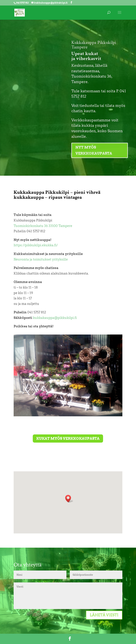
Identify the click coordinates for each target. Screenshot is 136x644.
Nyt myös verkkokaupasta (94, 161)
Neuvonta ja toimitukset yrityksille (41, 259)
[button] (69, 499)
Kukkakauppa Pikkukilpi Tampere (94, 55)
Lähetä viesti (104, 615)
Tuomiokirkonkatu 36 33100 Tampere (43, 226)
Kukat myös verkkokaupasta (68, 439)
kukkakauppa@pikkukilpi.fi (55, 318)
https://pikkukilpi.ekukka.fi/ (36, 245)
